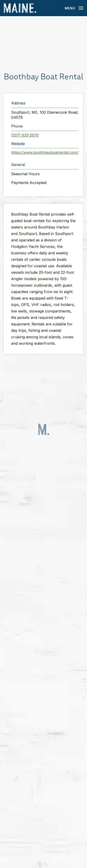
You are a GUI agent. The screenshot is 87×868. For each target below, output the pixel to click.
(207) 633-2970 (25, 135)
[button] (43, 43)
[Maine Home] (20, 8)
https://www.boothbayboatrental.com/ (45, 152)
